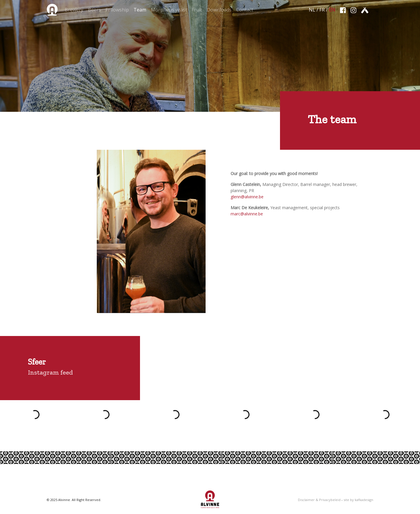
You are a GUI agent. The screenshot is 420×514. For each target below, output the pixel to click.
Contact (245, 10)
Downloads (219, 10)
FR (322, 10)
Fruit (197, 10)
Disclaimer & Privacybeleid (319, 500)
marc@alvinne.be (247, 214)
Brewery (74, 10)
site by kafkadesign (358, 500)
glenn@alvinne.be (247, 197)
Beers (94, 10)
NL (312, 10)
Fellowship (117, 10)
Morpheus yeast (169, 10)
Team (140, 10)
